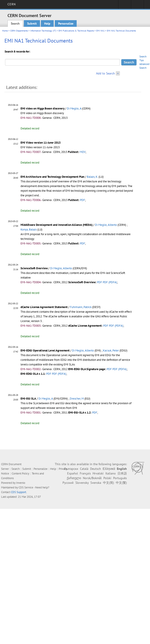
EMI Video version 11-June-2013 (41, 143)
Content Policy (20, 473)
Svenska (96, 483)
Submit (32, 23)
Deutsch (96, 469)
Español (73, 473)
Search (15, 23)
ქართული (74, 478)
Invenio (21, 483)
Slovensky (82, 483)
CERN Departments (19, 31)
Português (120, 478)
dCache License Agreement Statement (44, 307)
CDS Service (26, 487)
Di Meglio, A (74, 108)
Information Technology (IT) (43, 31)
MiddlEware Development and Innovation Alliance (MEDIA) (57, 225)
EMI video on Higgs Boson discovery (43, 108)
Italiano (111, 473)
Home (5, 31)
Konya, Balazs (29, 229)
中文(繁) (121, 483)
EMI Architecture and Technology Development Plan (52, 177)
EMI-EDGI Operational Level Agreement (45, 350)
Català (84, 469)
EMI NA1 (100, 31)
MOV (83, 152)
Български (71, 469)
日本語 (122, 473)
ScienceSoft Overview (34, 268)
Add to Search (105, 73)
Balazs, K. (92, 177)
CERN (12, 4)
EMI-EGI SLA (28, 399)
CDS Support (18, 492)
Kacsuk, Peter (111, 350)
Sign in (125, 6)
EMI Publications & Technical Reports (76, 31)
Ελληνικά (109, 469)
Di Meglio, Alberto (106, 225)
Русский (68, 483)
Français (85, 473)
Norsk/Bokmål (92, 478)
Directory (138, 6)
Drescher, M (77, 399)
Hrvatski (98, 473)
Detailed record (30, 128)
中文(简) (108, 483)
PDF (83, 200)
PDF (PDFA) (110, 282)
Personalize (66, 23)
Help (47, 23)
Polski (107, 478)
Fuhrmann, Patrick (81, 307)
